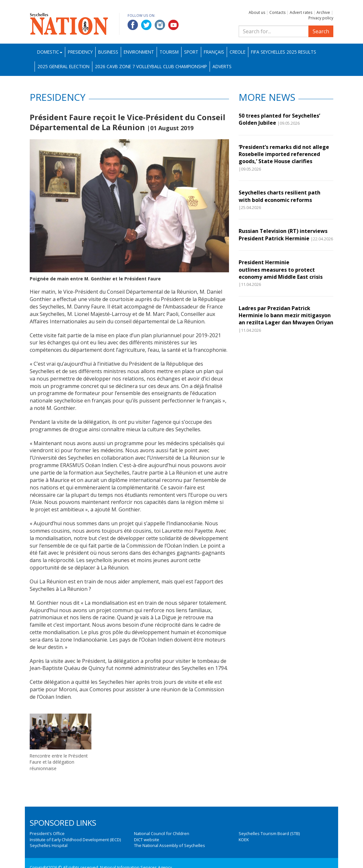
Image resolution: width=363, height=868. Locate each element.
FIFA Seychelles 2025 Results (284, 52)
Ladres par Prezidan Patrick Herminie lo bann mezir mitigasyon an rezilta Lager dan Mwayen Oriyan (286, 315)
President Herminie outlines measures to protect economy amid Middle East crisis (281, 270)
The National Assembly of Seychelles (170, 845)
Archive (323, 12)
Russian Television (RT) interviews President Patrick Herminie (283, 235)
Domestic (50, 52)
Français (214, 52)
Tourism (169, 52)
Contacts (277, 12)
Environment (139, 52)
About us (257, 12)
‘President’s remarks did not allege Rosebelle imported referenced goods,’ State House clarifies (284, 154)
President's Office (47, 833)
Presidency (80, 52)
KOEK (244, 840)
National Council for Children (162, 833)
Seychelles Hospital (49, 845)
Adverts (222, 66)
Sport (191, 52)
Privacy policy (321, 18)
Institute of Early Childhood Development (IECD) (75, 840)
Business (108, 52)
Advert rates (301, 12)
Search (321, 31)
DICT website (147, 840)
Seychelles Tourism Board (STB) (269, 833)
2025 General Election (63, 66)
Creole (238, 52)
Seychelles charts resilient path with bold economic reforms (280, 196)
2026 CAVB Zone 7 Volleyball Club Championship (151, 66)
